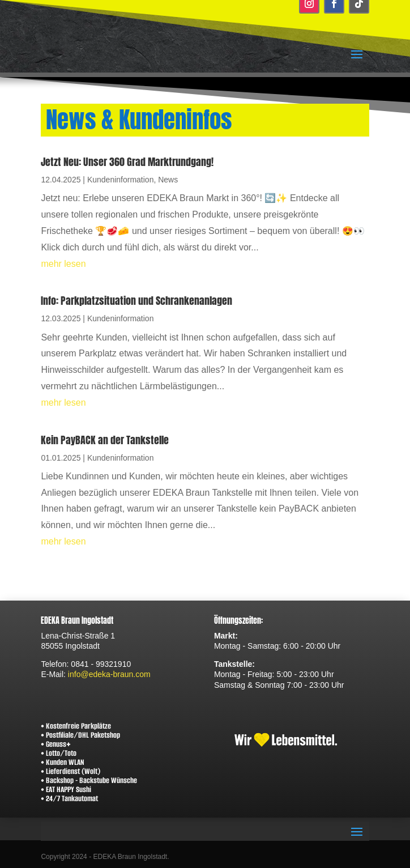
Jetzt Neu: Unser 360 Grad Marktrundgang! (127, 162)
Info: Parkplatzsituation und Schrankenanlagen (136, 301)
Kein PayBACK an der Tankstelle (105, 440)
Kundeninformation (121, 180)
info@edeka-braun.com (109, 674)
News (168, 180)
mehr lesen (63, 264)
